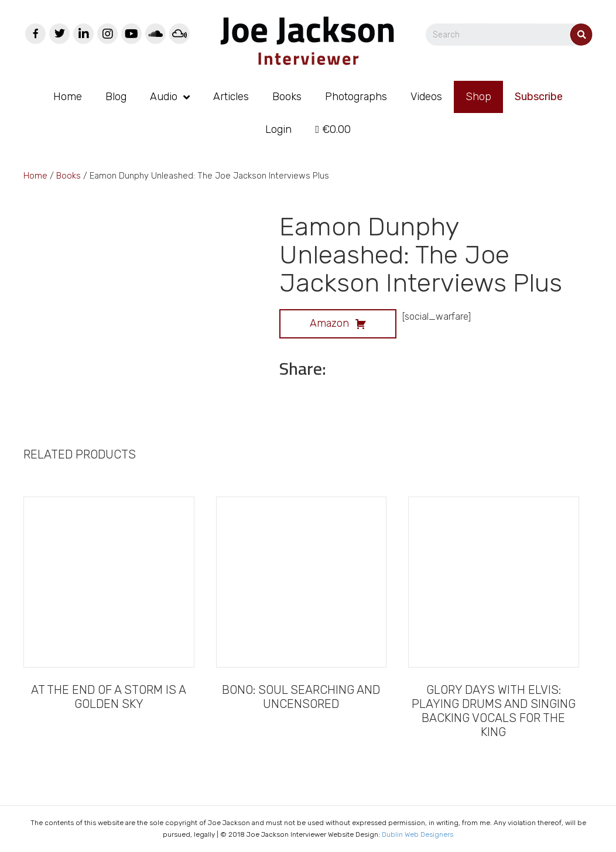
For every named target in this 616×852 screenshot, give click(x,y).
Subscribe (539, 97)
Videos (426, 97)
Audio (164, 97)
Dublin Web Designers (417, 834)
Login (278, 129)
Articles (231, 97)
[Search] (509, 35)
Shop (478, 97)
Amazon (338, 322)
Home (68, 97)
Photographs (356, 97)
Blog (116, 97)
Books (287, 97)
